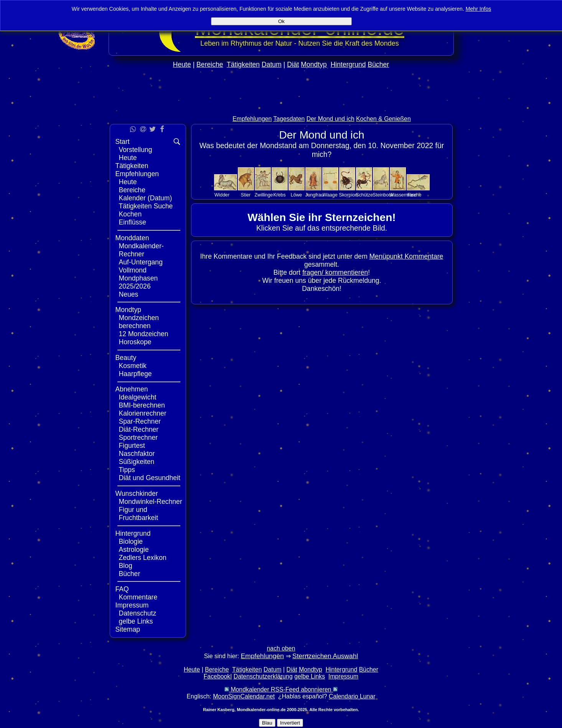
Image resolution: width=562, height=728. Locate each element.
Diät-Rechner (139, 429)
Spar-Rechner (140, 421)
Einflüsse (133, 222)
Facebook (217, 676)
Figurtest (132, 446)
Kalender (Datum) (146, 198)
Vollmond (133, 270)
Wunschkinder (137, 494)
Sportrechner (138, 437)
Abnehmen (132, 389)
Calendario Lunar (352, 696)
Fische (414, 195)
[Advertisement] (281, 108)
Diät (293, 64)
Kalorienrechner (143, 413)
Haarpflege (135, 374)
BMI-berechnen (142, 405)
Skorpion (349, 195)
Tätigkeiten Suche (146, 206)
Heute (182, 64)
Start (123, 142)
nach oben (281, 648)
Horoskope (135, 342)
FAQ (122, 589)
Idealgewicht (138, 397)
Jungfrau (315, 195)
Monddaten (132, 238)
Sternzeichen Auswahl (325, 656)
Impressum (132, 605)
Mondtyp (314, 64)
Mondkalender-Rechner (141, 250)
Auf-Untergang (141, 262)
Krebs (279, 195)
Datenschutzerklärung (263, 676)
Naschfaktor (137, 454)
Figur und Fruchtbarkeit (139, 514)
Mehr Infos (479, 9)
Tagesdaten (289, 119)
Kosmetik (133, 366)
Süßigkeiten (137, 462)
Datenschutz (138, 613)
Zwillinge (264, 195)
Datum (272, 64)
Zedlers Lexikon (143, 558)
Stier (246, 195)
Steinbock (383, 195)
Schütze (365, 195)
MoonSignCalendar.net (244, 696)
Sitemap (128, 629)
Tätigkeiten (243, 64)
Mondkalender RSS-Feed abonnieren (281, 689)
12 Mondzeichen (144, 334)
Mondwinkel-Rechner (151, 502)
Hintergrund (348, 64)
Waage (330, 195)
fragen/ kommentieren (335, 272)
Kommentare (138, 597)
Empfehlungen (252, 119)
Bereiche (210, 64)
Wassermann (404, 195)
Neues (129, 294)
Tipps (127, 470)
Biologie (131, 541)
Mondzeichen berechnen (139, 322)
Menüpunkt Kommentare (406, 256)
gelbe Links (136, 621)
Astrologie (134, 550)
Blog (126, 566)
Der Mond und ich (330, 119)
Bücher (378, 64)
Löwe (296, 195)
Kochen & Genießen (383, 119)
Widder (222, 195)
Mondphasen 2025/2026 (138, 282)
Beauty (126, 358)
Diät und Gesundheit (150, 478)
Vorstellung (136, 150)
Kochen (130, 214)
